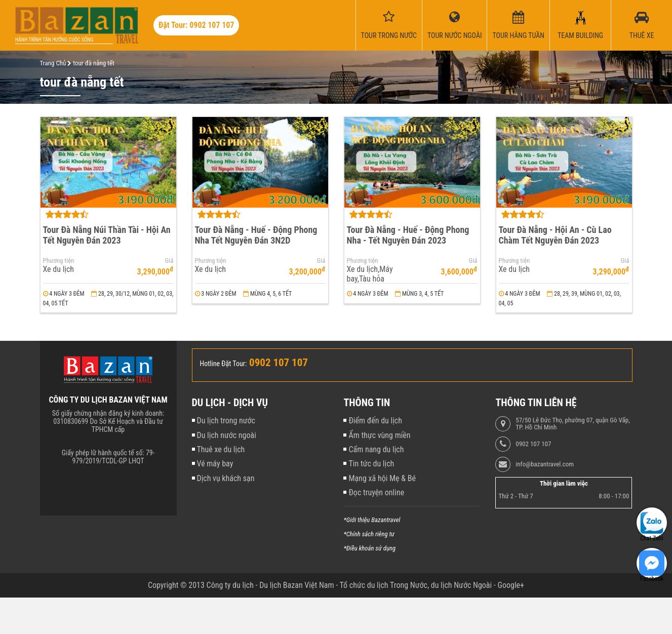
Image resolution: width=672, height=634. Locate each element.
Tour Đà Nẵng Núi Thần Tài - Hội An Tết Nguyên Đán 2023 (107, 235)
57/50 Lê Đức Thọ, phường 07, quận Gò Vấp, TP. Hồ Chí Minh (572, 424)
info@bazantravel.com (545, 464)
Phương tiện (59, 261)
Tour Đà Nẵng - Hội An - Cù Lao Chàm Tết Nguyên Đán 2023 (555, 235)
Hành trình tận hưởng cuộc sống (54, 40)
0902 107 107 (533, 444)
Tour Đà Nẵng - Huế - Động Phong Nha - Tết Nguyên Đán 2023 (408, 235)
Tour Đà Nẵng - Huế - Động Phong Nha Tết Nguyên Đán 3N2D (256, 235)
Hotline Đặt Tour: (224, 364)
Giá (169, 261)
